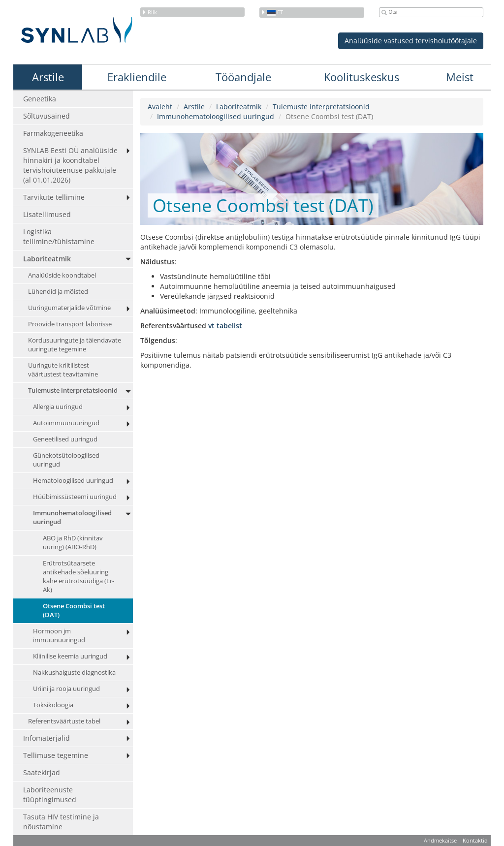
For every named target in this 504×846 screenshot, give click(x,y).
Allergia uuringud (58, 407)
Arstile (48, 77)
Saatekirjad (42, 772)
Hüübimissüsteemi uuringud (75, 497)
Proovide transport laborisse (70, 324)
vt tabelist (225, 326)
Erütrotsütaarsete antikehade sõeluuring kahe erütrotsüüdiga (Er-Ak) (79, 577)
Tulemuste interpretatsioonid (73, 391)
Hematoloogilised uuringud (73, 481)
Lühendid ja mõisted (58, 292)
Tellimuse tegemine (56, 755)
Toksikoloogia (53, 705)
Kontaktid (475, 840)
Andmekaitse (440, 840)
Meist (460, 77)
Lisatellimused (47, 214)
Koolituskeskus (362, 77)
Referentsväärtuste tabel (64, 721)
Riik (149, 12)
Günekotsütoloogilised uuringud (66, 460)
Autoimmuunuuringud (66, 423)
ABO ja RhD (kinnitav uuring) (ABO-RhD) (73, 543)
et (272, 12)
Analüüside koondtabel (62, 275)
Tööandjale (243, 77)
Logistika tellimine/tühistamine (59, 236)
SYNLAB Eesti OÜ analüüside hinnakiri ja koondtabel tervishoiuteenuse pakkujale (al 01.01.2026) (70, 165)
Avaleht (160, 107)
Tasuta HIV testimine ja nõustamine (61, 822)
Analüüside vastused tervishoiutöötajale (411, 41)
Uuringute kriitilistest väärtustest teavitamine (63, 370)
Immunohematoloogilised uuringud (72, 517)
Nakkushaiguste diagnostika (74, 673)
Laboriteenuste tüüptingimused (50, 795)
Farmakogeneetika (53, 133)
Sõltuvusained (47, 116)
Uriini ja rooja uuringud (66, 689)
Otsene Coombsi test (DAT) (74, 611)
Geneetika (40, 99)
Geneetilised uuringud (65, 439)
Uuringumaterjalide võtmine (69, 308)
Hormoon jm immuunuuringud (59, 636)
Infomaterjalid (47, 738)
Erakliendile (137, 77)
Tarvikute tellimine (54, 197)
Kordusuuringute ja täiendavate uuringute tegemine (75, 345)
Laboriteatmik (47, 259)
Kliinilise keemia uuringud (70, 656)
